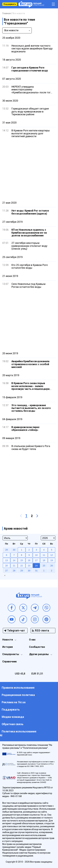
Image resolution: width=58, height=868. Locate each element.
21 (14, 566)
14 (14, 560)
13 (6, 560)
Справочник (10, 662)
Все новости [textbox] (11, 30)
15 (21, 560)
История (8, 647)
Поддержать (10, 4)
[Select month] (15, 538)
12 (52, 555)
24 (36, 566)
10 (36, 555)
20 (6, 566)
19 (52, 560)
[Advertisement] (29, 169)
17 (36, 560)
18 (44, 560)
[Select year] (48, 538)
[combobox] (17, 30)
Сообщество (37, 647)
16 (29, 560)
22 (21, 566)
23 (29, 566)
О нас (32, 640)
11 (44, 555)
